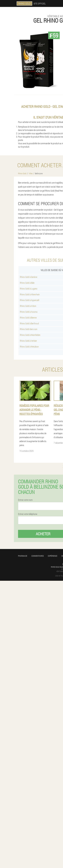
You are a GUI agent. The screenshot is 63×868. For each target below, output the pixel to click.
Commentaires (38, 556)
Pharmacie (23, 556)
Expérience (53, 556)
